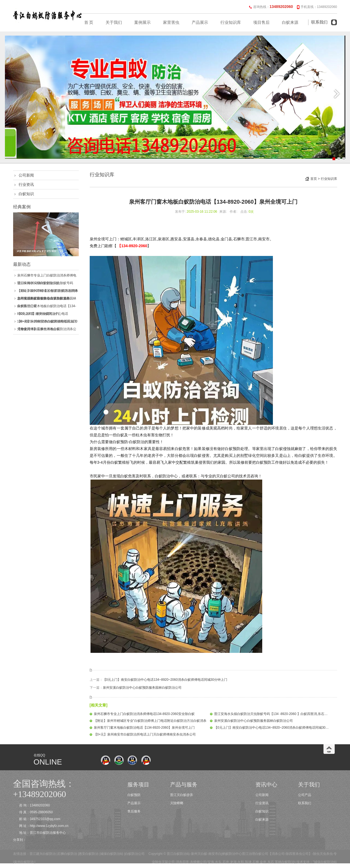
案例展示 (142, 22)
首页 (314, 179)
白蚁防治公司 (135, 854)
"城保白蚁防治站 (325, 862)
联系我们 (319, 22)
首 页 (89, 22)
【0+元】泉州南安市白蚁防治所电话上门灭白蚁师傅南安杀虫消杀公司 (145, 734)
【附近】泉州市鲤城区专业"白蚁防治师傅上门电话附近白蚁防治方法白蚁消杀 (150, 721)
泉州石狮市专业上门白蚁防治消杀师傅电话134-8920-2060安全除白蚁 (144, 714)
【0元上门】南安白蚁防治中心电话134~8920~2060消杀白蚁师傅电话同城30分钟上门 (165, 680)
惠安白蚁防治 (89, 854)
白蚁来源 (290, 22)
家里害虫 (171, 22)
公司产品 (305, 795)
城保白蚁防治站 (112, 854)
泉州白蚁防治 (24, 862)
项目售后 (261, 22)
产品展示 (200, 22)
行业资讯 (26, 184)
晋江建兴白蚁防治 (43, 854)
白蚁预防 (134, 795)
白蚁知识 (26, 194)
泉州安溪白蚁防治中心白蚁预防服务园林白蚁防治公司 (142, 688)
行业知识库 (231, 22)
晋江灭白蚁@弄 (182, 795)
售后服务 (134, 811)
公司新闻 (26, 175)
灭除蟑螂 (177, 803)
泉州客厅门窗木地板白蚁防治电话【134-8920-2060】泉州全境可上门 (144, 728)
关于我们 (114, 22)
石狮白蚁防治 (67, 854)
